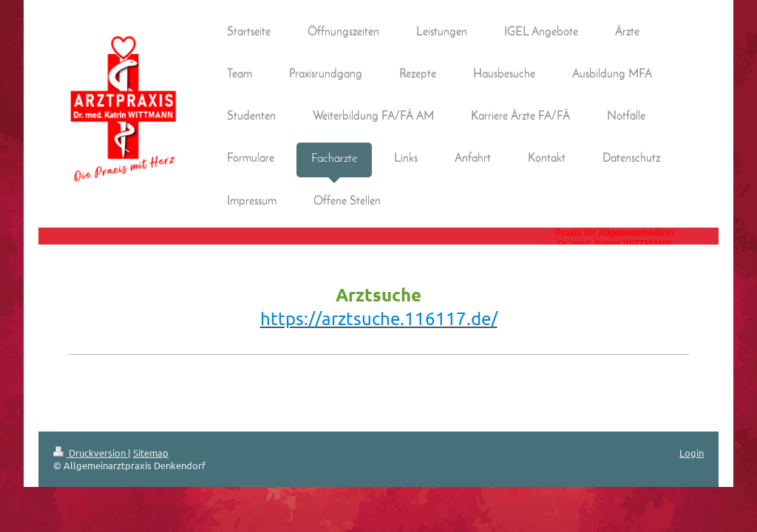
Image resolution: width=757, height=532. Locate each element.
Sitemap (151, 453)
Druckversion (91, 453)
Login (692, 453)
